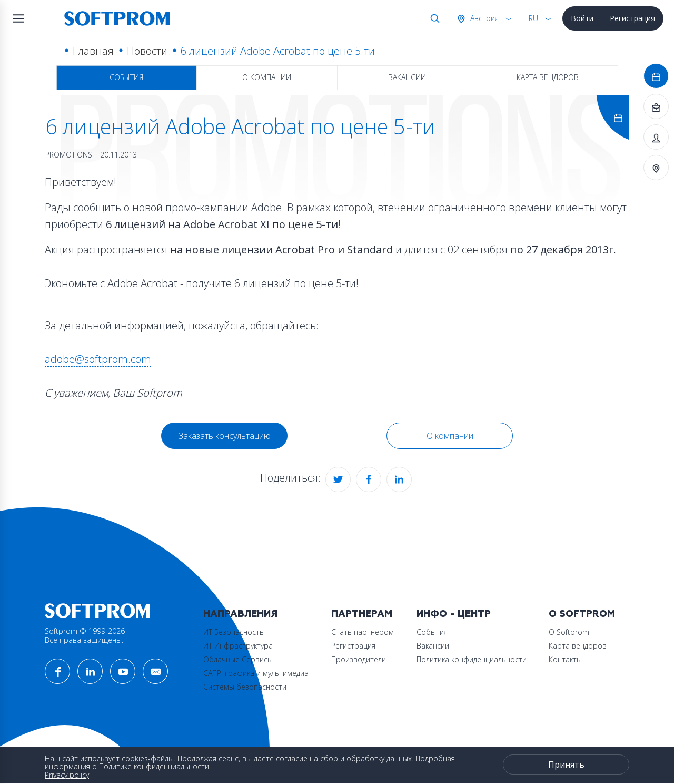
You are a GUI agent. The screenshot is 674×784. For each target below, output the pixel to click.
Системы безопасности (245, 687)
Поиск (433, 18)
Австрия (483, 18)
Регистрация (632, 18)
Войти (582, 18)
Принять (566, 765)
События (126, 77)
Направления (240, 614)
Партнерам (362, 614)
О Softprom (582, 614)
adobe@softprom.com (98, 359)
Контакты (565, 659)
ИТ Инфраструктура (238, 646)
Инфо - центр (454, 614)
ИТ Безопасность (234, 632)
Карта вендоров (548, 77)
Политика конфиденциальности (472, 659)
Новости (147, 51)
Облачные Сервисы (238, 659)
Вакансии (407, 77)
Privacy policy (67, 775)
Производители (359, 659)
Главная (93, 51)
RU (533, 18)
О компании (267, 77)
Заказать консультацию (225, 436)
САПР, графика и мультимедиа (256, 673)
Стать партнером (363, 632)
